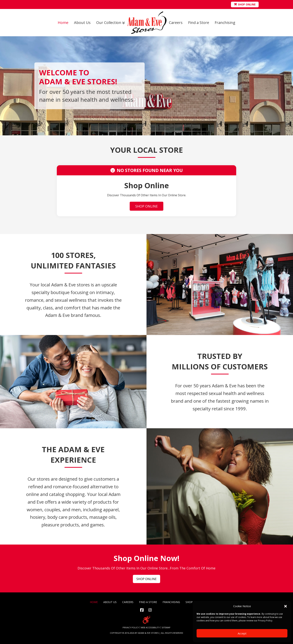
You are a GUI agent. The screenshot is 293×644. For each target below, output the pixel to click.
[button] (286, 606)
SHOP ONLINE (146, 206)
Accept (242, 633)
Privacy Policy (265, 621)
